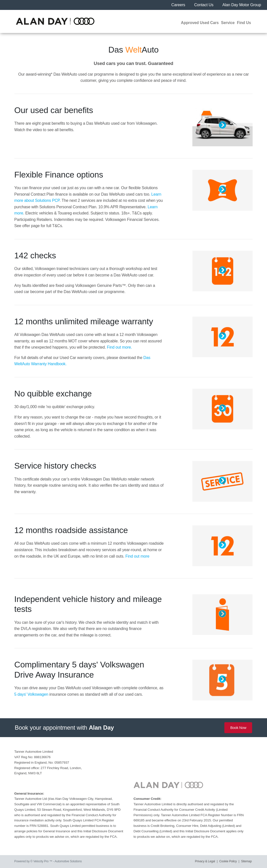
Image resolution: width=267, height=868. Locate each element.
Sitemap (247, 861)
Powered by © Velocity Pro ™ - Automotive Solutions (48, 861)
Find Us (244, 23)
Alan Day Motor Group (242, 5)
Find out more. (119, 347)
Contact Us (204, 5)
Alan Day (101, 728)
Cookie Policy (228, 861)
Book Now (238, 728)
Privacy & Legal (205, 861)
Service (228, 23)
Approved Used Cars (200, 23)
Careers (179, 5)
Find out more (137, 556)
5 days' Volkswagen (31, 694)
